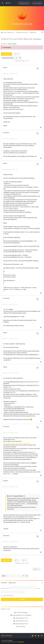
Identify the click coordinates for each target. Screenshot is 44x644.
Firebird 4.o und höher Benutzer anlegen (21, 39)
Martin (5, 68)
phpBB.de (21, 642)
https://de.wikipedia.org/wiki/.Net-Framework (16, 443)
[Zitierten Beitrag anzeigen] (24, 496)
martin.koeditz (12, 44)
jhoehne (6, 481)
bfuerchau (6, 133)
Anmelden (4, 583)
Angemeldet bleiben (8, 596)
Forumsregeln (7, 47)
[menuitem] (8, 3)
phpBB (10, 640)
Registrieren (12, 583)
